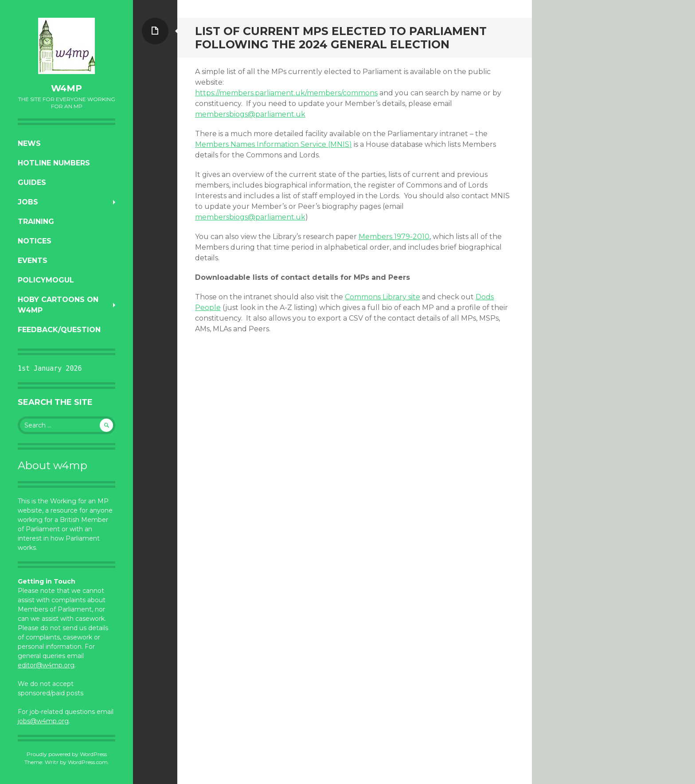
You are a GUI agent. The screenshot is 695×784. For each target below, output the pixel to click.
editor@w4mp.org (46, 665)
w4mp (66, 88)
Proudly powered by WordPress (67, 754)
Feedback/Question (59, 330)
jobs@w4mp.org (43, 721)
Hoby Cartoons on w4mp (58, 305)
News (29, 143)
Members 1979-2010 (394, 237)
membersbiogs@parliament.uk (250, 114)
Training (36, 221)
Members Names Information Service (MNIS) (273, 144)
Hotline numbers (54, 163)
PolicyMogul (46, 280)
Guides (32, 182)
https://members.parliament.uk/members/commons (286, 93)
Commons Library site (383, 297)
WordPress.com (88, 762)
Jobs (28, 202)
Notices (35, 241)
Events (33, 261)
